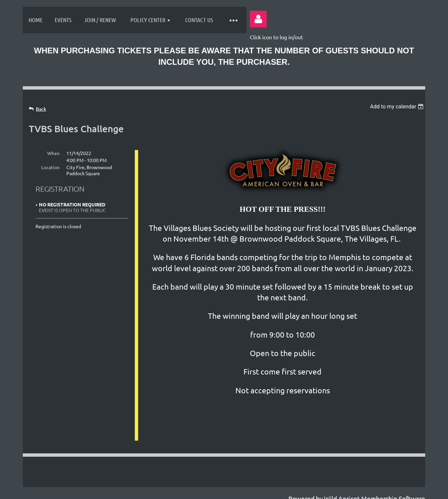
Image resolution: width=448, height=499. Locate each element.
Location (50, 167)
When (53, 153)
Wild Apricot (342, 490)
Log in (258, 19)
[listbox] (398, 107)
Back (41, 109)
